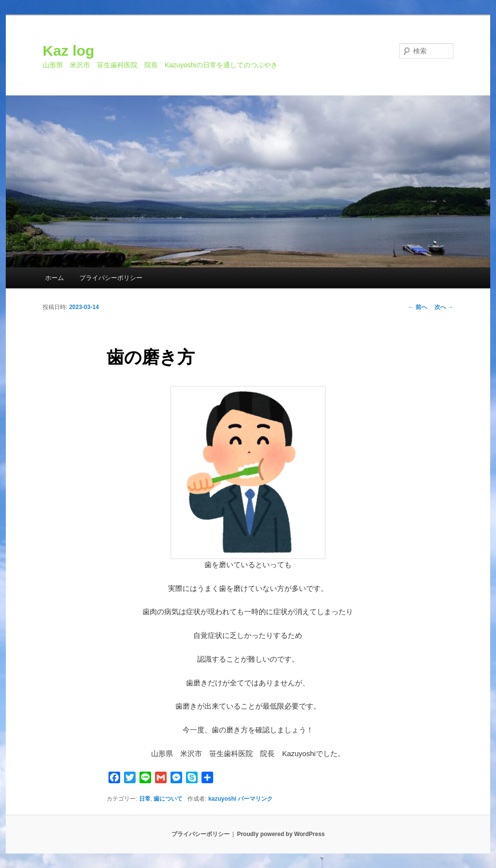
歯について (168, 799)
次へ (444, 307)
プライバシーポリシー (111, 278)
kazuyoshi (222, 799)
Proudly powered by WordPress (281, 834)
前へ (417, 307)
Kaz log (69, 51)
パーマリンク (255, 799)
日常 (145, 799)
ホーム (54, 278)
